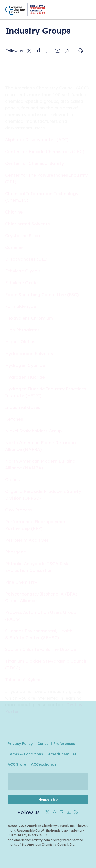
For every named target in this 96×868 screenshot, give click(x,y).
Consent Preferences (56, 744)
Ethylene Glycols (23, 271)
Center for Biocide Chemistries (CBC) (45, 151)
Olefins (12, 480)
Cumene (14, 247)
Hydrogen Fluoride (25, 377)
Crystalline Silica (23, 235)
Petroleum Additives (27, 540)
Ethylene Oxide (21, 283)
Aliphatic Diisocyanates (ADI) (37, 140)
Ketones (14, 419)
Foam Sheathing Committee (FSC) (42, 294)
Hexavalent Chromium (29, 318)
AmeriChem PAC (63, 754)
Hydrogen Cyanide (25, 365)
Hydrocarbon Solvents (29, 353)
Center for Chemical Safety (35, 163)
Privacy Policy (20, 744)
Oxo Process (18, 510)
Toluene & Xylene (23, 679)
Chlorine (14, 212)
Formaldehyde (21, 306)
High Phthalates (22, 330)
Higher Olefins (20, 342)
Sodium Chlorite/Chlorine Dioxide (41, 649)
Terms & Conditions (25, 754)
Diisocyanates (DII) (26, 259)
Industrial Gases (23, 407)
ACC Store (17, 764)
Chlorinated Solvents (27, 224)
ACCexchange (44, 764)
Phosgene (15, 552)
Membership (48, 799)
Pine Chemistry (21, 582)
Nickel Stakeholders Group (33, 431)
